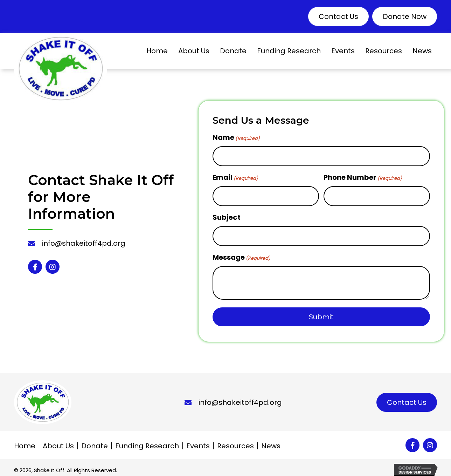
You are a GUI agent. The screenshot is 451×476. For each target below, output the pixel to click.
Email (235, 176)
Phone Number (363, 176)
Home (25, 441)
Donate (95, 441)
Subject (227, 214)
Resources (235, 441)
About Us (58, 441)
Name (236, 137)
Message (241, 253)
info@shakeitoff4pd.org (84, 241)
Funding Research (147, 441)
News (271, 441)
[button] (338, 16)
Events (198, 441)
